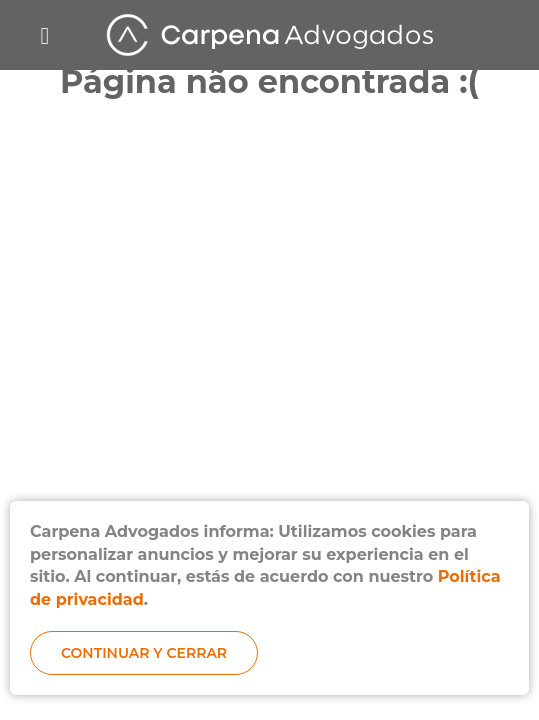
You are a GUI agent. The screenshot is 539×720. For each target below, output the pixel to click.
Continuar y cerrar (144, 653)
